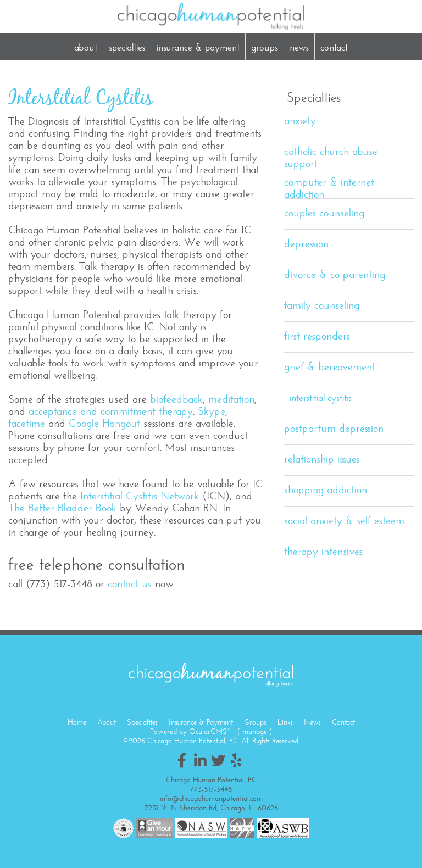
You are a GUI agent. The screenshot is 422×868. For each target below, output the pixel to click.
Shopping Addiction (326, 490)
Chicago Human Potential (211, 16)
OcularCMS (210, 731)
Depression (306, 244)
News (299, 47)
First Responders (317, 336)
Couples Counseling (324, 213)
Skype (212, 411)
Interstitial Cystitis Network (140, 496)
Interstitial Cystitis (321, 398)
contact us (130, 584)
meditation (231, 399)
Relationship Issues (322, 459)
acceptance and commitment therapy (111, 411)
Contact (334, 47)
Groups (265, 47)
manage (255, 731)
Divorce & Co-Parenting (335, 274)
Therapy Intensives (323, 551)
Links (285, 722)
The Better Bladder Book (62, 508)
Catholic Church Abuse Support (331, 156)
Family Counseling (322, 305)
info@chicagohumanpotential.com (211, 799)
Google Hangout (104, 423)
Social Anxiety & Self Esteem (344, 521)
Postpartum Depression (334, 428)
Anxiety (300, 121)
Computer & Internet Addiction (329, 187)
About (86, 47)
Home (77, 722)
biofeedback (176, 399)
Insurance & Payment (198, 47)
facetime (27, 423)
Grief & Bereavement (330, 367)
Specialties (127, 47)
